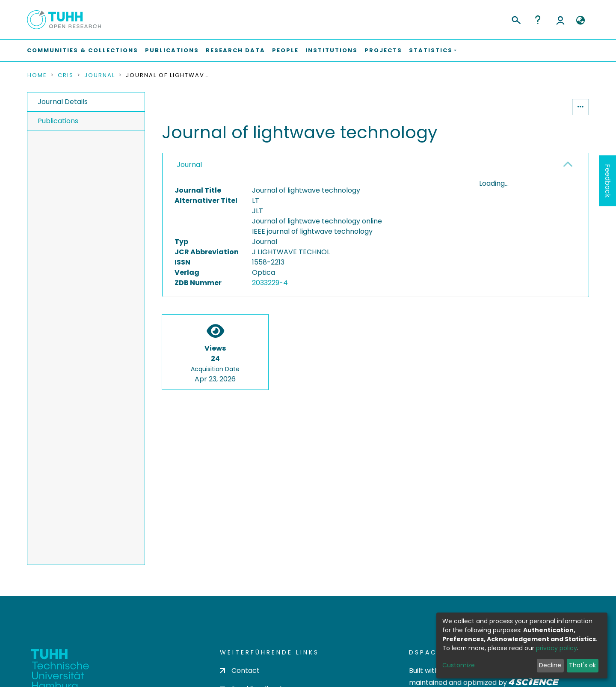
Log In (560, 20)
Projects (383, 50)
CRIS (66, 75)
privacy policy (557, 648)
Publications (172, 50)
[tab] (376, 165)
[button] (580, 21)
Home (37, 75)
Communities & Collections (83, 50)
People (285, 50)
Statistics (546, 107)
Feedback (608, 181)
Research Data (235, 50)
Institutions (332, 50)
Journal (100, 75)
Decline (550, 665)
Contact (240, 671)
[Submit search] (516, 19)
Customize (459, 665)
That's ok (582, 665)
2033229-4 (270, 283)
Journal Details (63, 102)
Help (538, 20)
